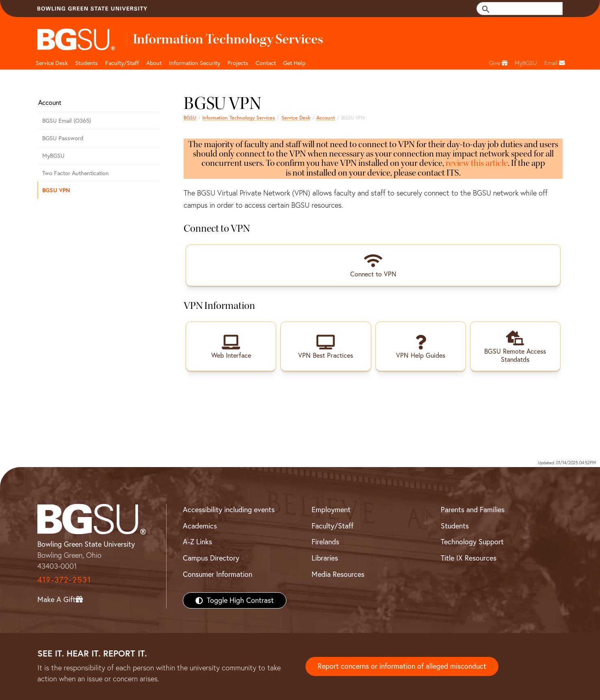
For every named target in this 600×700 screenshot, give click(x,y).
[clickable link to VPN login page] (231, 346)
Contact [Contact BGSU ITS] (266, 63)
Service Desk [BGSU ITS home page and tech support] (52, 63)
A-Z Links (197, 542)
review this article (477, 163)
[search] (524, 9)
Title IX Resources (469, 558)
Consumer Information (218, 574)
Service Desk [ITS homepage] (296, 118)
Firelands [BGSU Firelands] (325, 542)
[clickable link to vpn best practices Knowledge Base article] (326, 346)
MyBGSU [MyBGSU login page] (53, 156)
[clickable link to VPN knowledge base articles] (421, 346)
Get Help (294, 63)
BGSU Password (63, 138)
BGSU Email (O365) (67, 121)
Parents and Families (473, 509)
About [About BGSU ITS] (154, 63)
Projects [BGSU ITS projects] (238, 63)
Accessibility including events (229, 509)
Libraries (325, 558)
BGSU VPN (56, 190)
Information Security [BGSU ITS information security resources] (195, 63)
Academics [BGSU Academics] (200, 525)
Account (326, 118)
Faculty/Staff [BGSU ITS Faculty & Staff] (122, 63)
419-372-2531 (64, 579)
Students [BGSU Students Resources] (455, 525)
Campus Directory (211, 558)
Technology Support (472, 542)
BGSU (190, 118)
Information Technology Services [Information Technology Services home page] (239, 118)
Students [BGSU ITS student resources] (87, 63)
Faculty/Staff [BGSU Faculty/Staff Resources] (332, 525)
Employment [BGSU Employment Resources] (331, 509)
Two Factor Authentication (76, 173)
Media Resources (338, 574)
